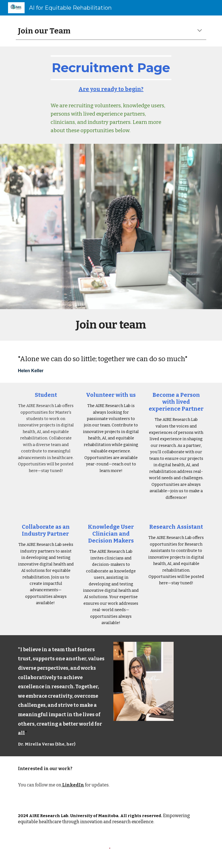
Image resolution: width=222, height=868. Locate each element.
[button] (200, 31)
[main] (111, 31)
